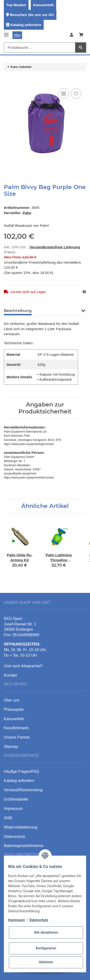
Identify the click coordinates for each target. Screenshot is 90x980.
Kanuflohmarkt (16, 728)
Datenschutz (39, 920)
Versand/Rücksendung (23, 790)
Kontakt (10, 675)
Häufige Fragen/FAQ (21, 771)
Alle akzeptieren (46, 932)
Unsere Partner (17, 737)
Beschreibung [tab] (18, 311)
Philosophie (14, 710)
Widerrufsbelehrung (21, 827)
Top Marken (16, 5)
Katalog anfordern (26, 25)
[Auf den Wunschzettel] (76, 94)
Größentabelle (16, 799)
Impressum (16, 920)
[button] (72, 35)
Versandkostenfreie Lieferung (55, 247)
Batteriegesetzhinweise (24, 846)
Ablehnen (46, 962)
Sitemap (11, 747)
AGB (8, 818)
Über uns (12, 700)
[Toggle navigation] (6, 33)
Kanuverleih (43, 5)
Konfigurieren (46, 948)
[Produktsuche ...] (40, 47)
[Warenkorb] (81, 35)
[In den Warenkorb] (8, 80)
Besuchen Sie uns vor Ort (32, 15)
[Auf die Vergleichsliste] (64, 94)
